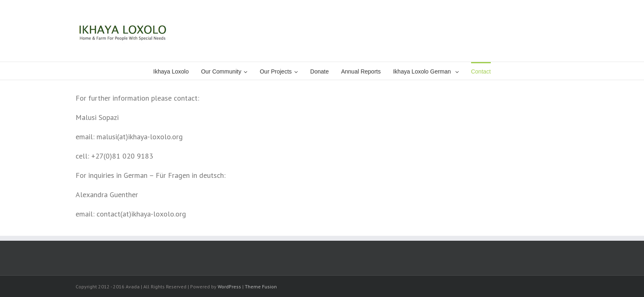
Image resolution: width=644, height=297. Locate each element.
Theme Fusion (261, 287)
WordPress (229, 287)
